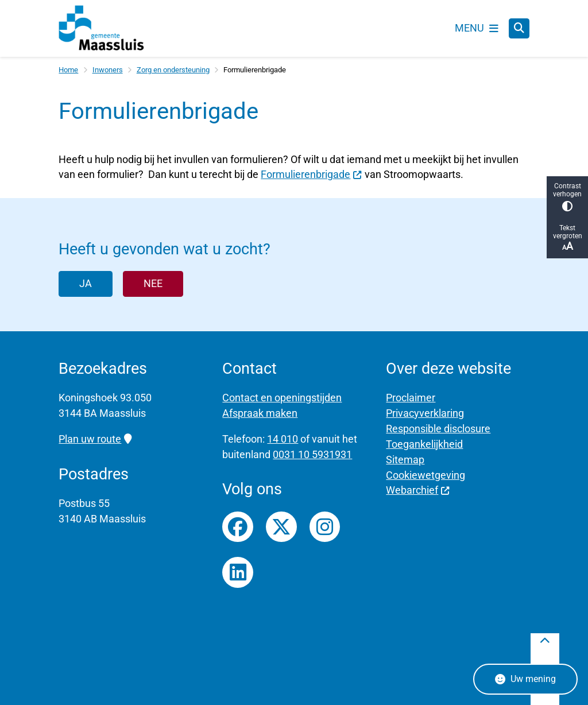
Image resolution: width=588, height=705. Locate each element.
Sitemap (405, 460)
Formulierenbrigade (311, 174)
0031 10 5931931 (312, 454)
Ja (86, 283)
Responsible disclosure (438, 429)
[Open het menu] (477, 28)
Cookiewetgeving (425, 475)
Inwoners (108, 70)
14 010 (283, 439)
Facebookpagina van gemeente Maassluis (238, 527)
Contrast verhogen (567, 197)
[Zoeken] (519, 28)
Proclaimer (411, 398)
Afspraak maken (260, 413)
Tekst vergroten (567, 238)
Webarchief (418, 490)
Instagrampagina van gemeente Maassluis (325, 527)
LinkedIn (238, 572)
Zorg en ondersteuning (173, 70)
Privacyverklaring (425, 413)
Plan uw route (95, 439)
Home (68, 70)
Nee (153, 283)
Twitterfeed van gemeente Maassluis (281, 527)
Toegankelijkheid (424, 444)
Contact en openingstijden (282, 398)
